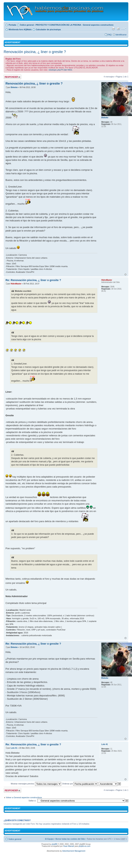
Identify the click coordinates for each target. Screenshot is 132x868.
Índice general (27, 25)
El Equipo (49, 839)
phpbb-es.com (85, 846)
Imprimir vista (113, 29)
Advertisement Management (74, 851)
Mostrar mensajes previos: (36, 784)
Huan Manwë (69, 846)
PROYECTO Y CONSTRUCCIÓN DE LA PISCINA (58, 25)
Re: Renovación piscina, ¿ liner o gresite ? (33, 280)
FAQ (110, 35)
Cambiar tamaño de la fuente (124, 29)
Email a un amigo (118, 29)
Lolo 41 (14, 748)
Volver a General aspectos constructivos (24, 797)
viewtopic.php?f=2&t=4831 (60, 70)
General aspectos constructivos (98, 25)
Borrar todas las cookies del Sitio (70, 839)
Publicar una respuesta (12, 77)
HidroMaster (16, 284)
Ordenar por (80, 784)
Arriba (125, 275)
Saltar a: (32, 801)
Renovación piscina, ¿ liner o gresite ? (35, 52)
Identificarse (121, 35)
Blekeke (14, 87)
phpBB (54, 844)
